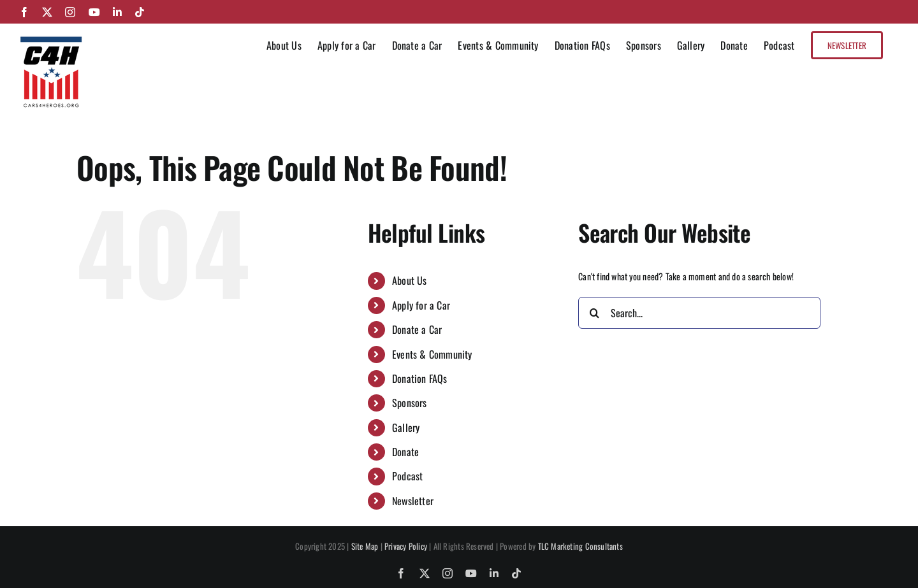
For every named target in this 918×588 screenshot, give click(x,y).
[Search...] (699, 313)
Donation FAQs (420, 378)
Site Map (365, 546)
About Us (410, 280)
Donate (405, 452)
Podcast (407, 476)
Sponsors (410, 403)
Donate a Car (417, 329)
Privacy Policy (406, 546)
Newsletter (413, 501)
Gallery (406, 427)
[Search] (594, 313)
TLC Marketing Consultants (580, 546)
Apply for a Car (421, 305)
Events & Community (432, 354)
